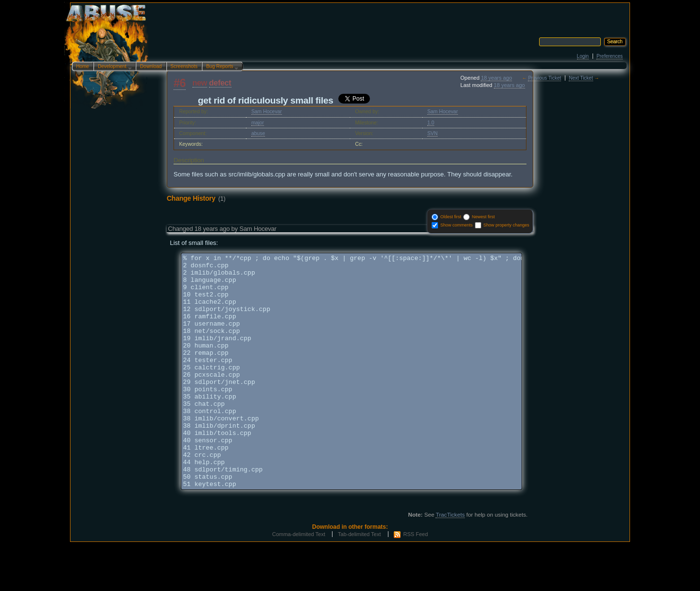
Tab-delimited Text (359, 581)
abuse (258, 133)
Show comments (457, 225)
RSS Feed (416, 581)
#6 (180, 83)
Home (83, 66)
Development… (113, 67)
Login (583, 56)
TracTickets (450, 561)
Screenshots (184, 66)
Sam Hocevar (267, 112)
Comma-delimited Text (299, 581)
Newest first (483, 217)
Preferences (610, 56)
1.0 (431, 123)
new (200, 83)
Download (151, 66)
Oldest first (451, 217)
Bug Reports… (220, 67)
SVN (432, 133)
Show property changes (506, 225)
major (258, 123)
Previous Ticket (544, 78)
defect (220, 83)
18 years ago (496, 78)
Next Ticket (581, 78)
